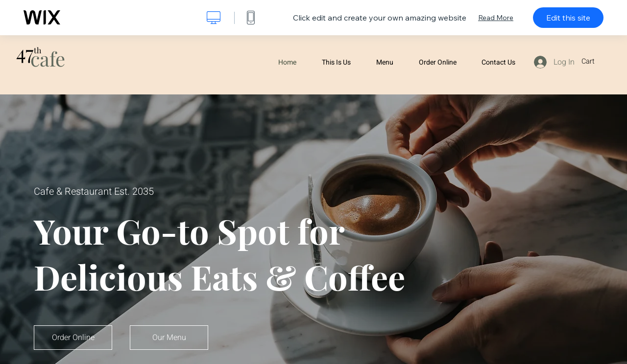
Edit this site (568, 18)
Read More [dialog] (496, 18)
